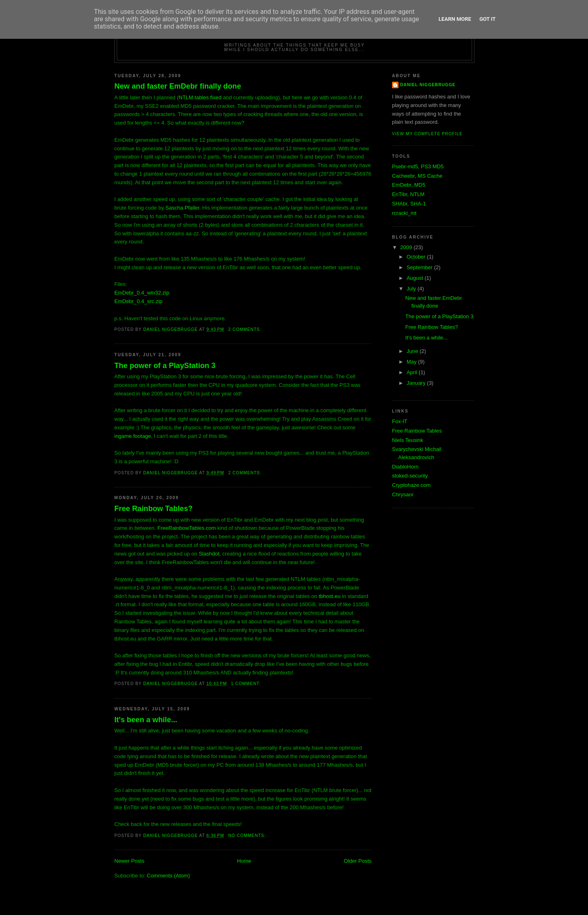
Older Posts (358, 861)
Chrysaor (403, 494)
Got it (488, 19)
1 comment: (247, 684)
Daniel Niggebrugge (428, 85)
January (417, 383)
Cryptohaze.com (411, 485)
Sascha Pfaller (182, 208)
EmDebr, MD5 (409, 185)
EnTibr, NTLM (408, 194)
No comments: (248, 836)
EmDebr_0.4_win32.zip (142, 293)
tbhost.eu (330, 596)
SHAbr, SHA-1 (409, 204)
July (412, 289)
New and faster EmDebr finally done (178, 86)
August (416, 278)
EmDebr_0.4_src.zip (138, 301)
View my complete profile (427, 134)
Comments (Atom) (168, 876)
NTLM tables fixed (200, 97)
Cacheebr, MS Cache (417, 176)
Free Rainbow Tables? (154, 509)
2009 (407, 247)
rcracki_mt (404, 213)
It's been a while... (146, 720)
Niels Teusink (408, 440)
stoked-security (410, 476)
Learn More (455, 19)
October (417, 257)
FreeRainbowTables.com (187, 528)
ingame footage (133, 436)
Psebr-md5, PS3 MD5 (418, 166)
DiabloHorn (405, 467)
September (420, 267)
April (413, 372)
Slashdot (209, 554)
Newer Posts (129, 861)
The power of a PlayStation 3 (165, 366)
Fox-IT (400, 421)
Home (244, 861)
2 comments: (246, 329)
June (413, 351)
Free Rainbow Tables (417, 431)
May (412, 362)
